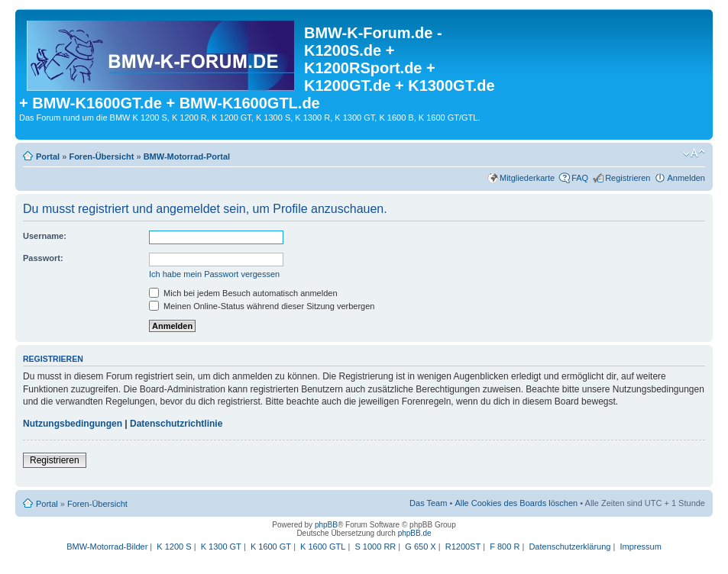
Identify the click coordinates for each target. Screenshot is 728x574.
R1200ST (463, 547)
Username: (45, 236)
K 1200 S (174, 547)
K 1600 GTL (323, 547)
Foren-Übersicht (101, 156)
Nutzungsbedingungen (73, 424)
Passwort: (43, 258)
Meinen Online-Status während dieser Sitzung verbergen (262, 306)
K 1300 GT (221, 547)
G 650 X (420, 547)
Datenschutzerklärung (569, 547)
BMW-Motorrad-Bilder (107, 547)
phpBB (326, 525)
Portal (48, 156)
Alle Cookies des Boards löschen (516, 503)
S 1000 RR (375, 547)
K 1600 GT (271, 547)
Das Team (428, 503)
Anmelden (686, 178)
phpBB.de (415, 533)
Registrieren (628, 178)
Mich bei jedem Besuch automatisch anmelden (243, 293)
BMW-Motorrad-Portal (187, 156)
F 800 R (505, 547)
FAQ (580, 178)
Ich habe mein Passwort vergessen (214, 274)
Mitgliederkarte (527, 178)
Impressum (640, 547)
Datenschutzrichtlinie (176, 424)
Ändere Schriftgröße (694, 153)
